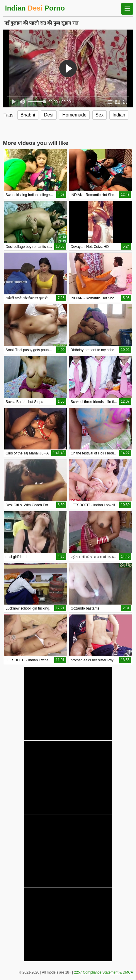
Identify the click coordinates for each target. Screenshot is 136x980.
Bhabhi (28, 115)
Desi (49, 115)
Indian (119, 115)
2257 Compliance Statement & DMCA (104, 972)
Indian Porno (35, 8)
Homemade (74, 115)
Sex (100, 115)
